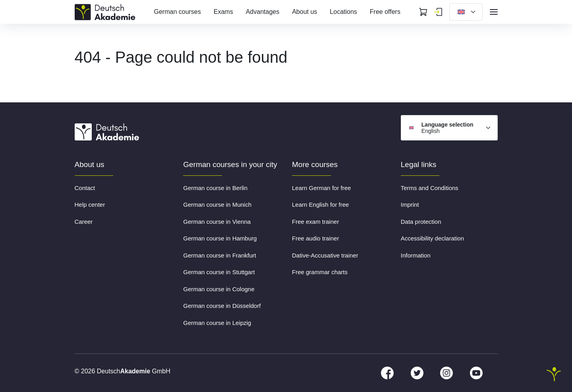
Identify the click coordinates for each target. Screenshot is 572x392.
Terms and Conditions (430, 188)
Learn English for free (320, 205)
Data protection (421, 222)
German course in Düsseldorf (222, 306)
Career (84, 222)
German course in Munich (217, 205)
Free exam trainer (315, 222)
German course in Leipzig (217, 323)
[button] (17, 375)
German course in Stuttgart (219, 272)
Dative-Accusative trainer (325, 255)
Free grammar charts (320, 272)
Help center (90, 205)
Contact (85, 188)
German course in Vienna (217, 222)
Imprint (410, 205)
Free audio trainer (315, 238)
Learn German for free (321, 188)
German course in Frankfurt (219, 255)
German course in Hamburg (220, 238)
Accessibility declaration (432, 238)
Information (416, 255)
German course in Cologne (219, 289)
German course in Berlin (215, 188)
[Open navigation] (494, 12)
